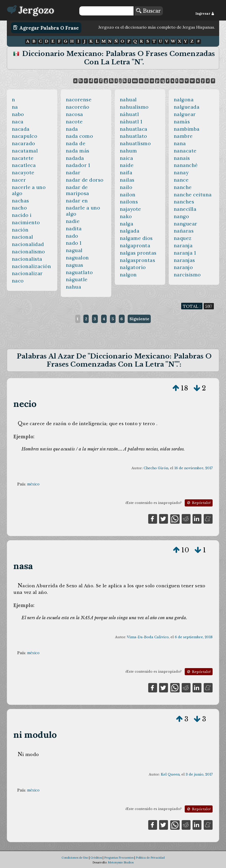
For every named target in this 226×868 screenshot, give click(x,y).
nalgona (184, 100)
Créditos (96, 858)
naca (18, 122)
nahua (74, 287)
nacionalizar (27, 273)
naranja (183, 246)
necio (25, 404)
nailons (129, 202)
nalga (127, 224)
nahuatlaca (134, 129)
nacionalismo (29, 252)
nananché (186, 165)
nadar (73, 173)
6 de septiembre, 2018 (194, 637)
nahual (128, 100)
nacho (20, 208)
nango (182, 216)
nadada (75, 158)
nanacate (185, 151)
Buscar (148, 11)
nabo (18, 114)
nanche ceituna (193, 195)
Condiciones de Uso (75, 858)
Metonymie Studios (121, 862)
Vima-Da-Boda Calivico (148, 637)
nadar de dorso (85, 180)
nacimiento (26, 222)
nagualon (77, 258)
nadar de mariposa (78, 190)
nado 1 (74, 243)
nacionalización (32, 266)
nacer (19, 180)
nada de (76, 143)
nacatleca (24, 165)
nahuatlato (134, 136)
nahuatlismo (135, 143)
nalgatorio (133, 267)
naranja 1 (185, 253)
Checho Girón (156, 468)
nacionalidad (28, 244)
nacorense (79, 100)
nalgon (128, 275)
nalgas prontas (138, 253)
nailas (127, 180)
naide (127, 165)
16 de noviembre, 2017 (193, 468)
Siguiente (139, 319)
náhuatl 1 (131, 122)
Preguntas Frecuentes (119, 858)
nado (72, 236)
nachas (21, 201)
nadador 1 (78, 165)
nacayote (23, 173)
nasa (23, 566)
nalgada (130, 231)
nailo (126, 187)
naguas (75, 265)
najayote (130, 209)
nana (180, 143)
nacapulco (25, 136)
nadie (73, 221)
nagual (74, 250)
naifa (126, 173)
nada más (78, 151)
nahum (128, 151)
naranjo (183, 267)
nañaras (184, 231)
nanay (181, 173)
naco (18, 281)
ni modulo (35, 735)
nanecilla (185, 209)
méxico (33, 484)
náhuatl (129, 114)
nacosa (74, 114)
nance (181, 180)
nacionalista (27, 259)
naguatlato (79, 272)
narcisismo (187, 275)
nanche (183, 187)
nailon (128, 195)
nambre (183, 136)
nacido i (22, 215)
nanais (182, 158)
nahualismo (134, 107)
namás (182, 122)
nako (126, 216)
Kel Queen (170, 774)
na (15, 107)
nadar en (77, 201)
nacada (21, 129)
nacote (74, 122)
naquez (183, 238)
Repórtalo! (198, 503)
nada (72, 129)
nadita (74, 229)
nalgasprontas (138, 260)
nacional (23, 237)
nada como (80, 136)
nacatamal (25, 151)
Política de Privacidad (150, 858)
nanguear (186, 224)
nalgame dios (136, 238)
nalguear (185, 114)
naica (127, 158)
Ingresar (205, 14)
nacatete (23, 158)
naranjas (184, 260)
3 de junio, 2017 (199, 774)
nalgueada (187, 107)
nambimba (187, 129)
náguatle (77, 279)
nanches (184, 202)
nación (20, 230)
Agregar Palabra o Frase (46, 28)
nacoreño (78, 107)
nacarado (24, 143)
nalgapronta (135, 246)
